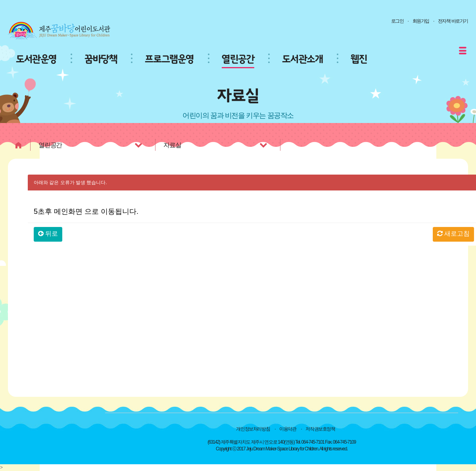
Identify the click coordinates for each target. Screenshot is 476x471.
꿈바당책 (101, 60)
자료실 (216, 145)
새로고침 (453, 234)
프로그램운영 (169, 60)
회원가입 (421, 21)
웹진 (359, 60)
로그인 (397, 21)
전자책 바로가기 (453, 21)
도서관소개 (302, 60)
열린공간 (238, 60)
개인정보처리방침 (253, 429)
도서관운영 (36, 60)
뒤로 (48, 234)
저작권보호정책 (320, 429)
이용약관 (288, 429)
